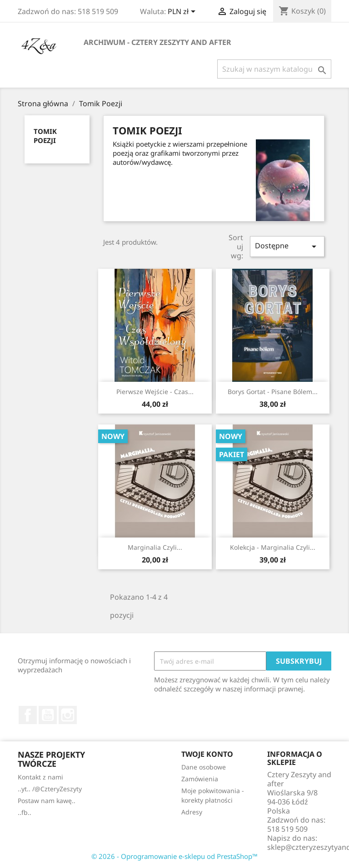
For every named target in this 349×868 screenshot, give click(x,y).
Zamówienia (200, 779)
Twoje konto (207, 754)
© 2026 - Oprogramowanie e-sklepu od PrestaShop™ (174, 856)
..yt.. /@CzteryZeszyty (50, 789)
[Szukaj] (274, 69)
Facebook (28, 715)
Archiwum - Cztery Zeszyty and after (157, 42)
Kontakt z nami (40, 777)
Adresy (192, 812)
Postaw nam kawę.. (47, 801)
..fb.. (25, 812)
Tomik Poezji (45, 136)
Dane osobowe (204, 767)
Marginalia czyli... (155, 547)
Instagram (68, 715)
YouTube (48, 715)
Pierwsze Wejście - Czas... (155, 392)
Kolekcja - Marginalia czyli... (273, 547)
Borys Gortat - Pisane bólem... (273, 392)
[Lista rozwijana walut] (183, 12)
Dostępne (287, 246)
